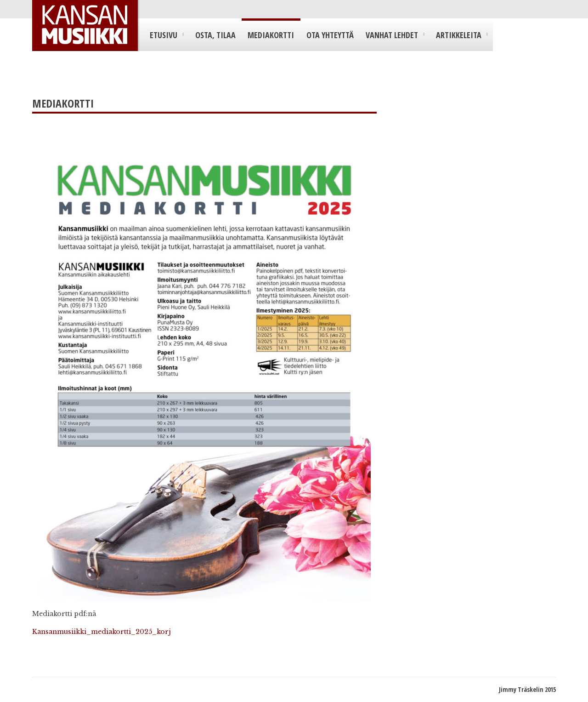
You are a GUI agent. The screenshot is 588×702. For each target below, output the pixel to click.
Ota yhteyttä (330, 35)
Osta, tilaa (215, 35)
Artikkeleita (459, 35)
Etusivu (164, 35)
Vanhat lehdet (392, 35)
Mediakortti (271, 35)
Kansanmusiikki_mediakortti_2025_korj (102, 632)
